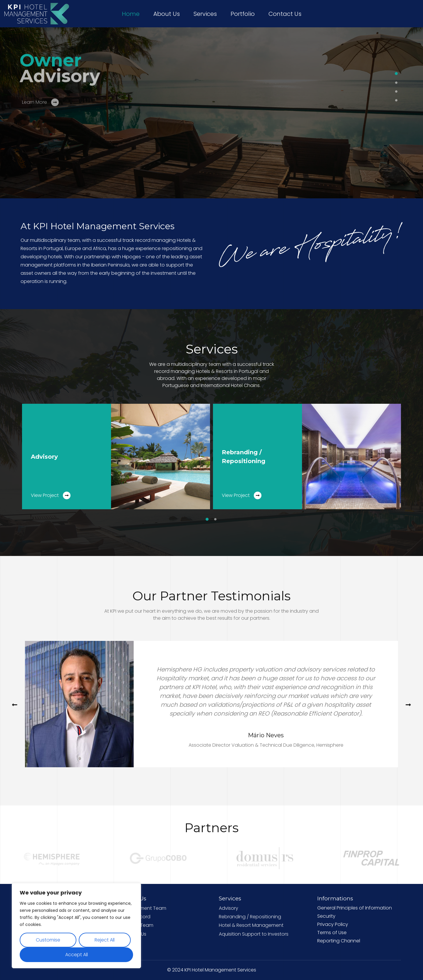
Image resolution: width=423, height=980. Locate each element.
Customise (48, 940)
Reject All (105, 940)
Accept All (77, 955)
